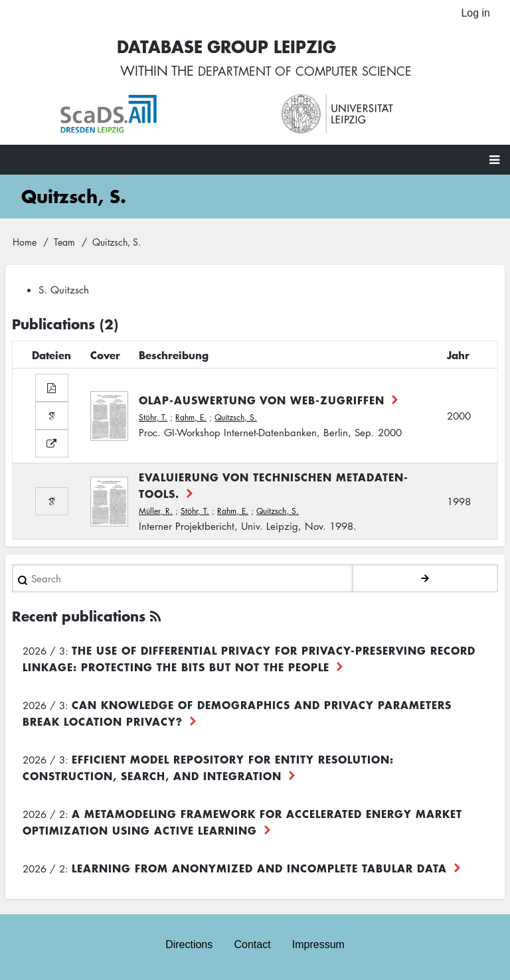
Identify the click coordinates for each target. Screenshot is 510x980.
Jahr (458, 357)
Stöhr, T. (153, 419)
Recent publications (79, 618)
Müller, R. (156, 514)
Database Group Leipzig (219, 47)
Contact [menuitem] (252, 945)
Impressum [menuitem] (318, 945)
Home (25, 244)
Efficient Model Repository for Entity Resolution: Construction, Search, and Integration (208, 770)
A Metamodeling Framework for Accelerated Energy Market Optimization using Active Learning (242, 824)
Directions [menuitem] (189, 945)
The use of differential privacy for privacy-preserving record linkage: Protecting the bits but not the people (249, 661)
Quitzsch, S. (236, 419)
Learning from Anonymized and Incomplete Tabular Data (259, 870)
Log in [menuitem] (475, 13)
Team (64, 244)
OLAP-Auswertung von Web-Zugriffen (262, 402)
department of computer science (305, 73)
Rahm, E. (191, 419)
